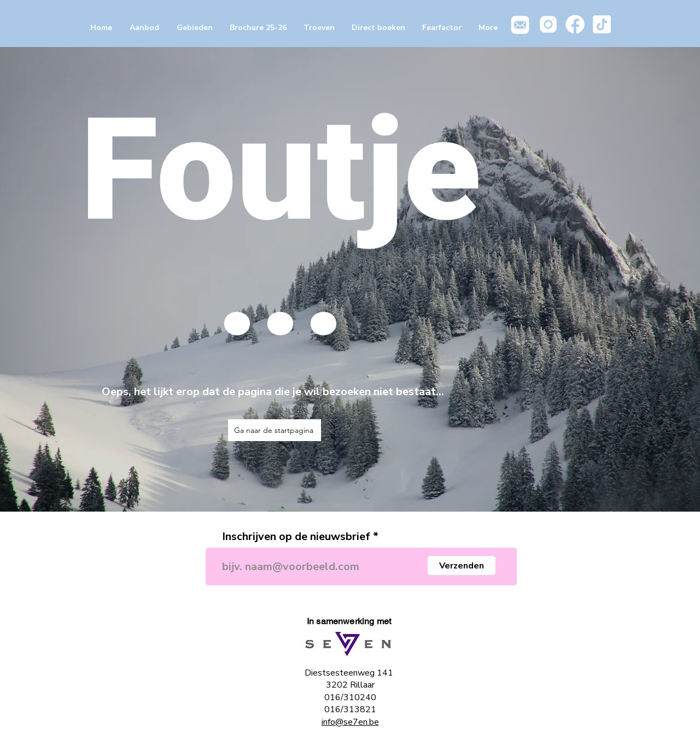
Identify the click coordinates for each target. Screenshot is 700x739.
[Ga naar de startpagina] (275, 430)
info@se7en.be (350, 722)
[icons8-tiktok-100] (602, 24)
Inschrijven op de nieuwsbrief (296, 537)
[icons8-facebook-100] (575, 24)
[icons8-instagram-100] (548, 24)
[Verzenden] (462, 565)
